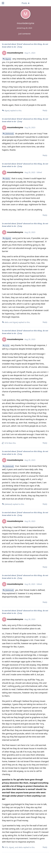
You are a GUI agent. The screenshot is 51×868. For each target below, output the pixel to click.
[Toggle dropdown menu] (26, 3)
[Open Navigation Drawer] (3, 3)
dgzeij (8, 59)
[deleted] (9, 134)
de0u (8, 179)
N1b (7, 346)
